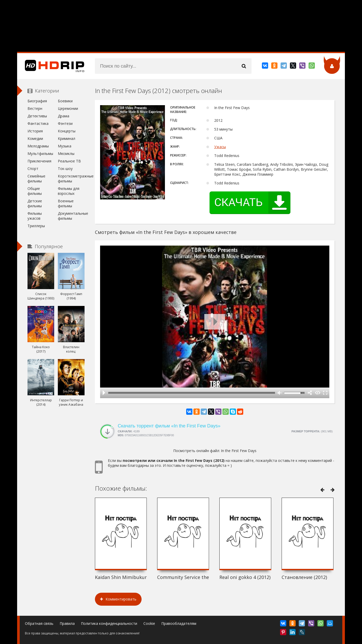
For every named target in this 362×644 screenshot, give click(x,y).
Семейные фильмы (36, 178)
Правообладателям (179, 623)
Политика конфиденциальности (109, 623)
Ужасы (220, 147)
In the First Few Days (239, 451)
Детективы (37, 116)
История (35, 131)
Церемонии (68, 108)
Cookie (149, 623)
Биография (37, 101)
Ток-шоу (65, 169)
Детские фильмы (35, 203)
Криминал (67, 138)
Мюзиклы (66, 153)
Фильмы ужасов (35, 216)
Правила (67, 623)
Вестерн (35, 108)
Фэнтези (65, 123)
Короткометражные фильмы (71, 178)
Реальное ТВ (69, 161)
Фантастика (38, 123)
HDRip (51, 66)
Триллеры (36, 226)
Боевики (65, 101)
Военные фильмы (66, 203)
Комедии (35, 138)
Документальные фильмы (71, 216)
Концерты (67, 131)
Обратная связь (39, 623)
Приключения (39, 161)
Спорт (33, 169)
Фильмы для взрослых (69, 191)
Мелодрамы (38, 146)
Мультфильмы (40, 153)
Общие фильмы (35, 191)
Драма (64, 116)
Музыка (65, 146)
